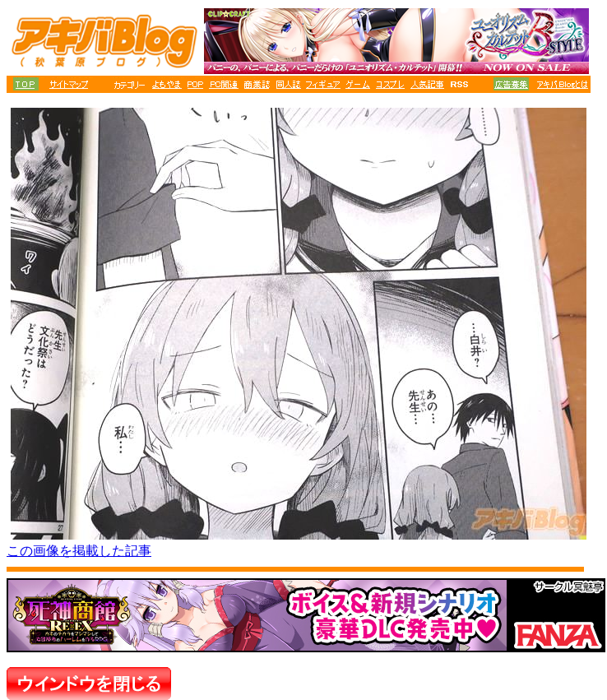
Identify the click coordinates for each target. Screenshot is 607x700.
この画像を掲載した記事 (79, 551)
